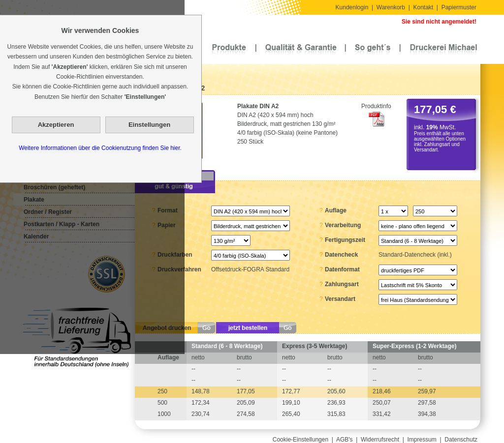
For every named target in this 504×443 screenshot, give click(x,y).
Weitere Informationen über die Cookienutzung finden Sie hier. (100, 148)
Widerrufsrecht (380, 440)
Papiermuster (459, 7)
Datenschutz (461, 440)
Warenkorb (391, 7)
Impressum (422, 440)
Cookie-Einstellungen (300, 440)
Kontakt (423, 7)
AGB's (345, 440)
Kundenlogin (352, 7)
